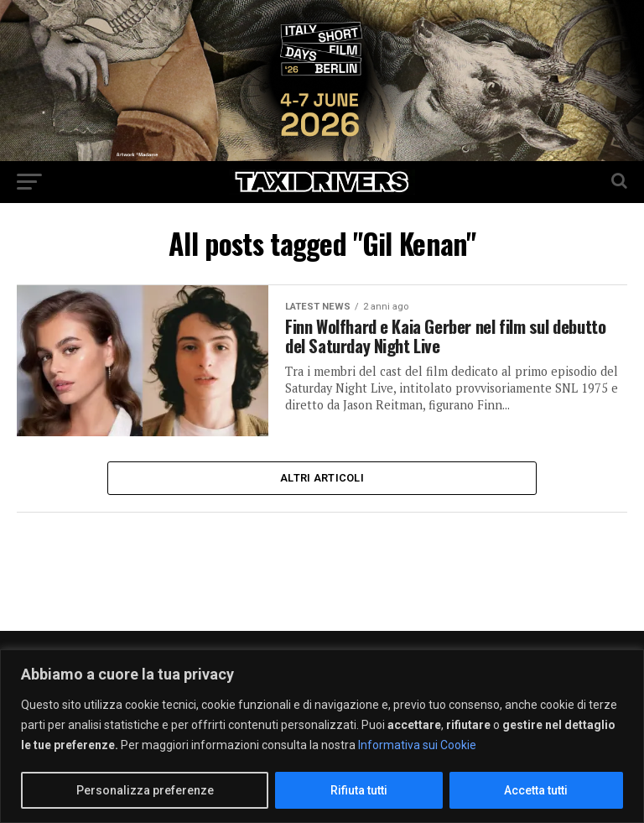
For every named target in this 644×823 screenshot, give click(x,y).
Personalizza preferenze (145, 790)
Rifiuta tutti (359, 790)
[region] (322, 736)
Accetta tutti (536, 790)
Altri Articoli (322, 479)
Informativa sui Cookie (417, 745)
